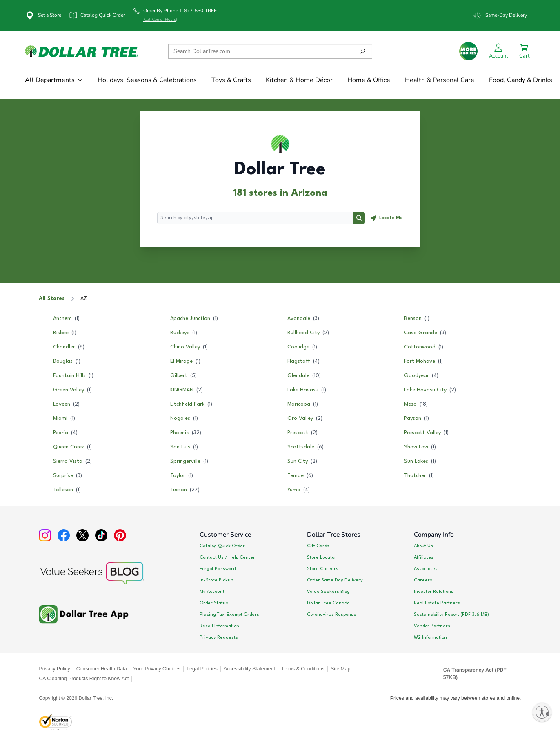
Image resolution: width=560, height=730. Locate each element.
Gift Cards (318, 546)
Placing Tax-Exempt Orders (229, 615)
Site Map (340, 669)
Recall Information (219, 626)
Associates (426, 569)
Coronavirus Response (332, 615)
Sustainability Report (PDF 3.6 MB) (451, 615)
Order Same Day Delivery (335, 580)
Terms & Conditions (303, 669)
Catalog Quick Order (222, 546)
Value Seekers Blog (328, 592)
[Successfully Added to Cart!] (524, 51)
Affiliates (424, 557)
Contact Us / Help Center (227, 557)
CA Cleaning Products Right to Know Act (84, 679)
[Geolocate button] (387, 218)
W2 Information (430, 637)
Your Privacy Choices (157, 669)
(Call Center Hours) (160, 20)
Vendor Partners (432, 626)
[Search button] (359, 218)
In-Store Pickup (216, 580)
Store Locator (322, 557)
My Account (212, 592)
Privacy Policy (55, 669)
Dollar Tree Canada (328, 603)
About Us (423, 546)
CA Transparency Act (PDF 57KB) (475, 674)
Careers (423, 580)
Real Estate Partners (437, 603)
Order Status (214, 603)
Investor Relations (434, 592)
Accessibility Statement (249, 669)
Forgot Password (218, 569)
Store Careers (323, 569)
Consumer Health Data (102, 669)
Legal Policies (202, 669)
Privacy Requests (219, 637)
